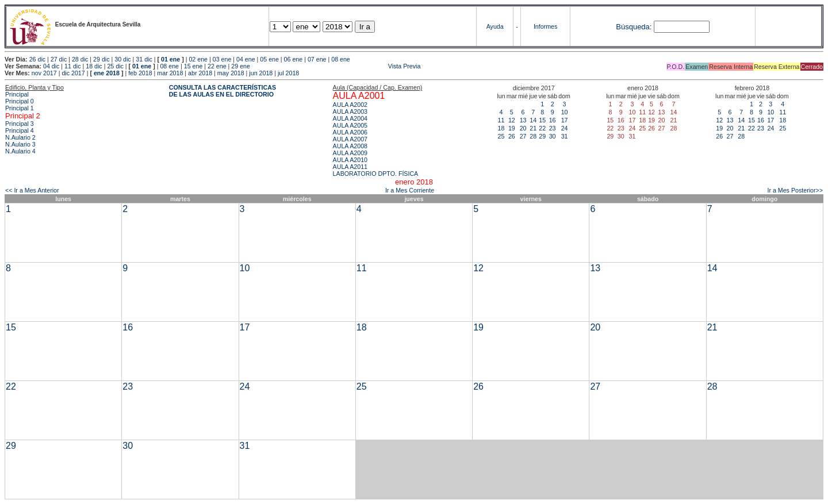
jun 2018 (261, 73)
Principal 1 (20, 108)
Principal (17, 94)
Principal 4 (20, 130)
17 (565, 120)
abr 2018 (200, 73)
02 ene (198, 59)
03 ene (222, 59)
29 (542, 136)
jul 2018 (288, 73)
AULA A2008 (350, 146)
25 (501, 136)
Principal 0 (20, 101)
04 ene (246, 59)
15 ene (193, 66)
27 (523, 136)
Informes (545, 26)
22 (542, 128)
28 (533, 136)
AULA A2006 (350, 132)
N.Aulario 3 (20, 144)
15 (542, 120)
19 (512, 128)
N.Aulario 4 (20, 151)
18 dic (94, 66)
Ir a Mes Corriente (410, 190)
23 (553, 128)
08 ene (341, 59)
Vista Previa (336, 66)
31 (565, 136)
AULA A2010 (350, 160)
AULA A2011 (350, 167)
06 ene (294, 59)
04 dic (51, 66)
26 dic (37, 59)
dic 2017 (73, 73)
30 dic (122, 59)
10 (565, 112)
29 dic (101, 59)
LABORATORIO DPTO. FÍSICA (376, 174)
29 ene (241, 66)
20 (523, 128)
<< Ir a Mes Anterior (32, 190)
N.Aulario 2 (20, 137)
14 (533, 120)
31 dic (144, 59)
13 (523, 120)
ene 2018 (107, 73)
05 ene (269, 59)
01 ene (170, 59)
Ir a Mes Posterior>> (795, 190)
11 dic (72, 66)
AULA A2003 (350, 111)
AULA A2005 (350, 125)
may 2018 (231, 73)
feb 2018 (140, 73)
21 (533, 128)
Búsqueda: (634, 27)
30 (553, 136)
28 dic (80, 59)
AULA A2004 (350, 118)
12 (512, 120)
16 (553, 120)
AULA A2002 (350, 105)
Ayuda (495, 26)
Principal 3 (20, 124)
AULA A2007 (350, 139)
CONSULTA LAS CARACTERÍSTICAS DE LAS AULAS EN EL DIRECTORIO (223, 91)
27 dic (59, 59)
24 (565, 128)
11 (501, 120)
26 (512, 136)
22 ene (217, 66)
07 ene (317, 59)
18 (501, 128)
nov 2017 (44, 73)
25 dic (115, 66)
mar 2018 (170, 73)
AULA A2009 (350, 153)
